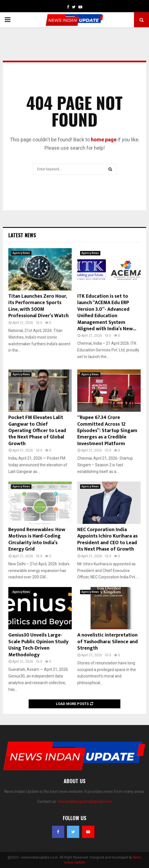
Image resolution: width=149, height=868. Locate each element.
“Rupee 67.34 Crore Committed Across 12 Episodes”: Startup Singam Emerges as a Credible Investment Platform (107, 431)
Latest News (22, 235)
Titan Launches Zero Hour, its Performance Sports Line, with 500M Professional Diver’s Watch (39, 306)
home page (104, 140)
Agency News (21, 253)
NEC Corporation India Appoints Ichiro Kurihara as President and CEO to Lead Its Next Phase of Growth (107, 539)
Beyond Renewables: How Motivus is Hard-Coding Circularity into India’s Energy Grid (37, 539)
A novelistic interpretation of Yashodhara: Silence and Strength (108, 642)
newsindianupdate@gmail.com (85, 802)
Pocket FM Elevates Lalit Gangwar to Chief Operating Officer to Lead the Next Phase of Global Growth (37, 431)
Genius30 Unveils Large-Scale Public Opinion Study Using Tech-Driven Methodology (38, 645)
